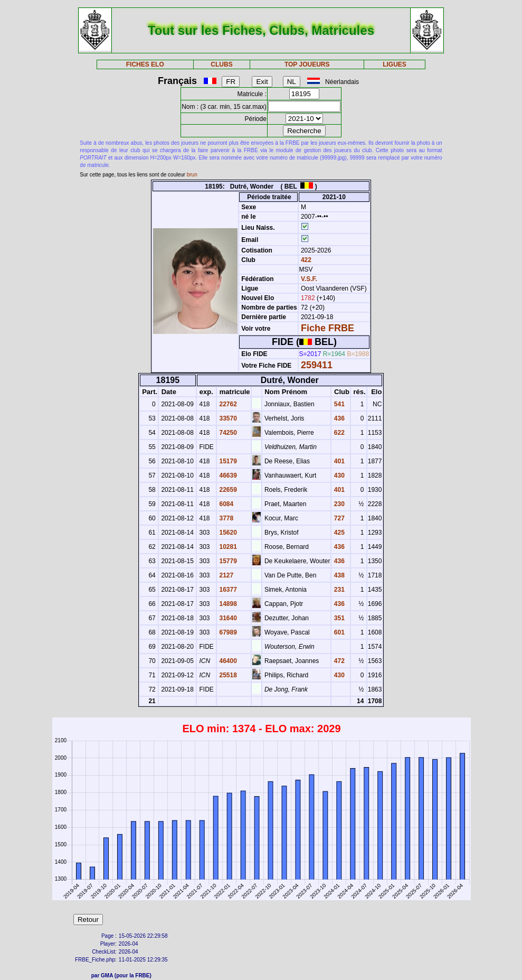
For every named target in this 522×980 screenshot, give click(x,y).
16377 (227, 590)
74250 (227, 433)
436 (338, 418)
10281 (227, 547)
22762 (227, 404)
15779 (227, 561)
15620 (227, 533)
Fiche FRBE (328, 328)
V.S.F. (309, 279)
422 (305, 260)
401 (338, 461)
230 (338, 504)
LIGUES (395, 64)
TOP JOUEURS (307, 64)
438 (338, 575)
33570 (227, 418)
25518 (227, 675)
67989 (227, 632)
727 (338, 518)
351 (338, 618)
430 (338, 475)
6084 (225, 504)
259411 (317, 365)
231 (338, 590)
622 (338, 433)
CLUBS (221, 64)
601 (338, 632)
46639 (227, 475)
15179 (227, 461)
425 (338, 533)
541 (338, 404)
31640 (227, 618)
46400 (227, 661)
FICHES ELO (145, 64)
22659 (227, 490)
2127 (225, 575)
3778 (225, 518)
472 (338, 661)
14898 (227, 604)
